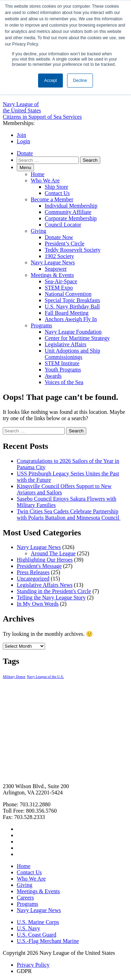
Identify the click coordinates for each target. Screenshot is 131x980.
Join (21, 135)
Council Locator (63, 225)
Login (23, 141)
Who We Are (45, 180)
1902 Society (59, 256)
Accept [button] (50, 81)
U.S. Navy (28, 928)
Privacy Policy (33, 965)
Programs (41, 325)
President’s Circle (64, 244)
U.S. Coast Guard (37, 935)
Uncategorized (33, 579)
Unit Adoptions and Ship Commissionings (72, 354)
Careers (25, 898)
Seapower (56, 269)
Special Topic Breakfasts (72, 300)
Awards (53, 376)
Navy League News (53, 262)
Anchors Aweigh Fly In (71, 319)
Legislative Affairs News (45, 585)
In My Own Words (38, 604)
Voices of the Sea (64, 382)
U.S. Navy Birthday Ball (72, 307)
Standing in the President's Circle (54, 591)
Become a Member (52, 199)
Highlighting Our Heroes (45, 560)
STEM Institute (62, 363)
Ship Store (56, 187)
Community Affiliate (68, 212)
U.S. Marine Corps (38, 922)
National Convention (68, 294)
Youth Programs (63, 370)
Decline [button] (80, 81)
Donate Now (59, 237)
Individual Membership (71, 206)
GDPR (24, 971)
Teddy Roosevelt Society (73, 250)
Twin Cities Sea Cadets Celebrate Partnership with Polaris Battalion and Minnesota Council (69, 515)
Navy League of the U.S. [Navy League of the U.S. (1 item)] (45, 677)
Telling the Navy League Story (51, 597)
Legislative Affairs (65, 344)
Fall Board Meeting (67, 313)
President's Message (39, 566)
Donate (25, 153)
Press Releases (33, 572)
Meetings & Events (52, 275)
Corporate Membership (71, 218)
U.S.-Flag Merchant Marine (48, 941)
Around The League (53, 553)
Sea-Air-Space (61, 281)
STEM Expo (59, 288)
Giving (38, 231)
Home (38, 174)
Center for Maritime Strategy (77, 338)
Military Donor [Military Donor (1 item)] (14, 677)
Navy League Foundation (73, 332)
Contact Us (57, 193)
